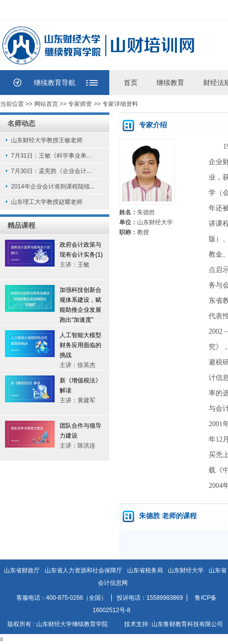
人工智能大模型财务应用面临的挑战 (80, 345)
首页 (131, 83)
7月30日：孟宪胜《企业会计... (51, 171)
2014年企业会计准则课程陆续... (53, 186)
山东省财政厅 (22, 570)
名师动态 (21, 123)
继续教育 (170, 83)
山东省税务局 (145, 570)
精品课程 (21, 225)
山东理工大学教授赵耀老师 (47, 202)
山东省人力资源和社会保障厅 (83, 570)
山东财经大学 (186, 570)
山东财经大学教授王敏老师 (47, 140)
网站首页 (46, 104)
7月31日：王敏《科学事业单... (51, 156)
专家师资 (80, 104)
